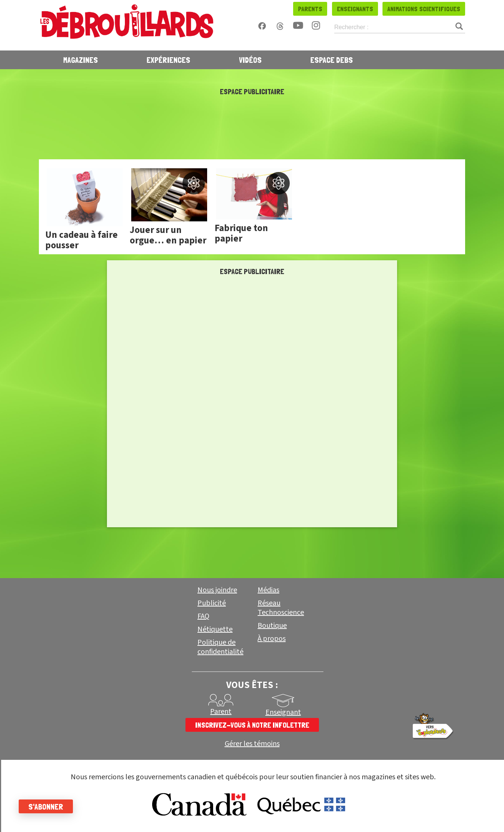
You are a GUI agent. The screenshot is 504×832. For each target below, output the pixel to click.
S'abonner (46, 807)
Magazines (81, 60)
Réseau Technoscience (281, 608)
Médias (268, 590)
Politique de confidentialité (220, 647)
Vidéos (250, 60)
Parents (310, 9)
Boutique (272, 626)
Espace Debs (332, 60)
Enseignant (283, 712)
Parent (221, 712)
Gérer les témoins (252, 744)
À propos (272, 639)
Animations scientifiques (424, 9)
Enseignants (355, 9)
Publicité (212, 603)
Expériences (168, 60)
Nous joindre (217, 590)
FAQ (203, 616)
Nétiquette (215, 629)
